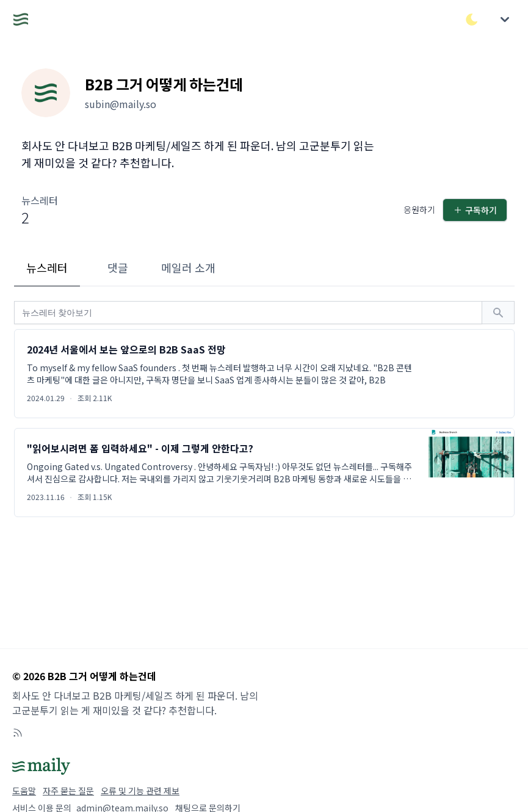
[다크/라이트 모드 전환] (472, 20)
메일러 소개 (188, 267)
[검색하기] (498, 313)
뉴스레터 (47, 267)
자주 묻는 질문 (68, 791)
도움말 (24, 791)
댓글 (118, 267)
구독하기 (475, 210)
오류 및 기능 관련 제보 (140, 791)
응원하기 (419, 209)
